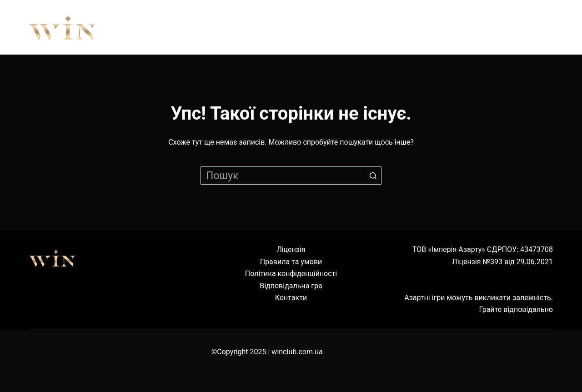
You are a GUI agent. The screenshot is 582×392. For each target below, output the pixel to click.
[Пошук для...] (291, 176)
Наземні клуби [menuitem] (439, 27)
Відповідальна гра (291, 286)
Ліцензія (291, 249)
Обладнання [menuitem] (337, 27)
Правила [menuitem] (251, 27)
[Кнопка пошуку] (373, 176)
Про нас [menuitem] (176, 27)
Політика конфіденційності (291, 274)
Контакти (291, 298)
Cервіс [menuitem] (526, 27)
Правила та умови (291, 262)
